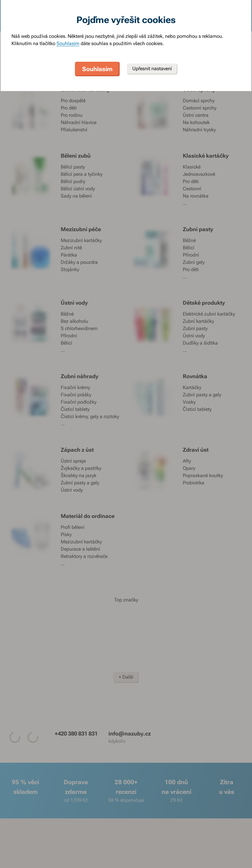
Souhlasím (68, 43)
